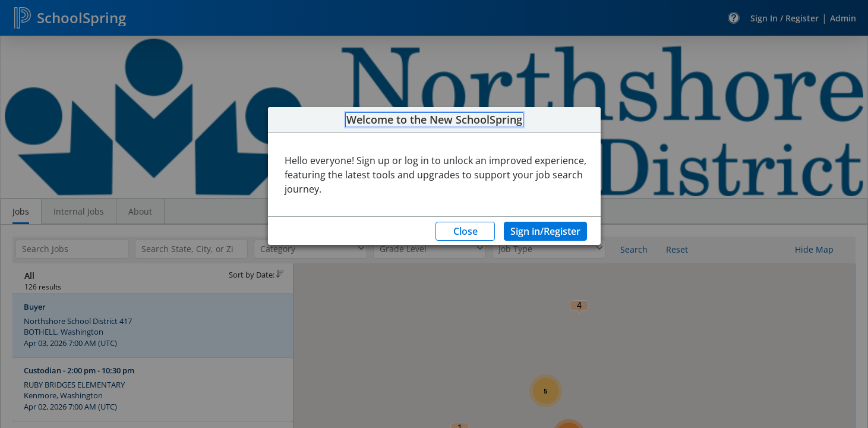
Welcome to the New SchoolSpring (434, 120)
